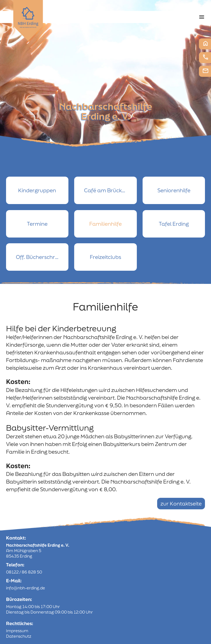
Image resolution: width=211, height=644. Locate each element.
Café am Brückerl (106, 190)
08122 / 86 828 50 (24, 572)
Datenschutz (19, 636)
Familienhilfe (105, 224)
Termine (37, 224)
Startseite (206, 43)
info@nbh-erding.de (26, 588)
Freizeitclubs (105, 257)
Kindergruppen (37, 190)
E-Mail (206, 71)
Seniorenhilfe (174, 190)
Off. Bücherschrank (40, 257)
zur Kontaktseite (181, 504)
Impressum (17, 631)
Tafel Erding (174, 224)
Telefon (206, 57)
